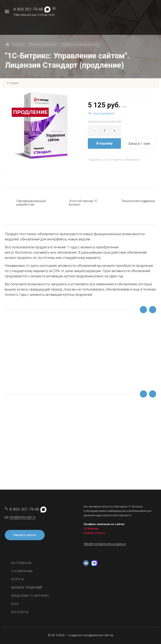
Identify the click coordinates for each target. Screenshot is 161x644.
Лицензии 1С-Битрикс (30, 596)
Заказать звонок (25, 535)
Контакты (20, 612)
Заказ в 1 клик (139, 144)
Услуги (17, 579)
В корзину (105, 143)
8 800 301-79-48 (28, 9)
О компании (22, 571)
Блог (15, 604)
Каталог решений (27, 588)
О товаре (13, 83)
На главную (21, 563)
